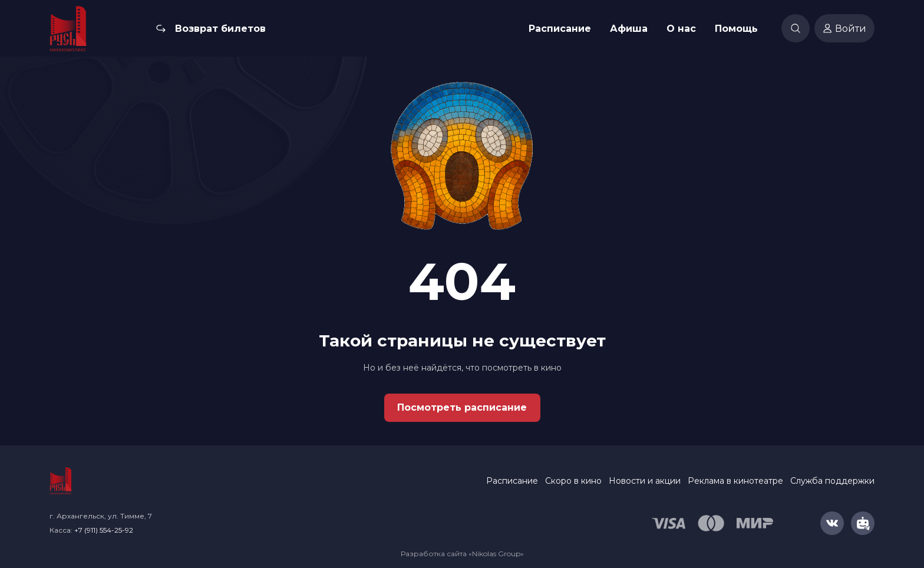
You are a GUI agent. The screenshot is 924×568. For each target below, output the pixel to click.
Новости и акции (645, 481)
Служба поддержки (832, 481)
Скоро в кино (573, 481)
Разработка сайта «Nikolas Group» (462, 554)
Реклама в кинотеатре (735, 481)
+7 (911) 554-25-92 (104, 530)
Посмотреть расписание (462, 407)
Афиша (629, 29)
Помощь (736, 29)
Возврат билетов (220, 29)
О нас (681, 29)
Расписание (560, 29)
